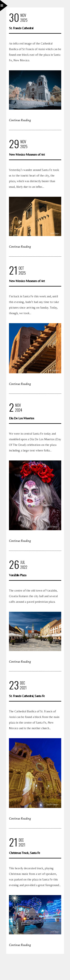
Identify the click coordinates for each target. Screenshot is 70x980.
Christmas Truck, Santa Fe (24, 853)
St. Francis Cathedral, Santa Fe (27, 696)
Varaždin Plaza (18, 575)
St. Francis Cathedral (21, 28)
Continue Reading (20, 120)
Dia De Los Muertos (21, 418)
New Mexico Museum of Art (27, 154)
